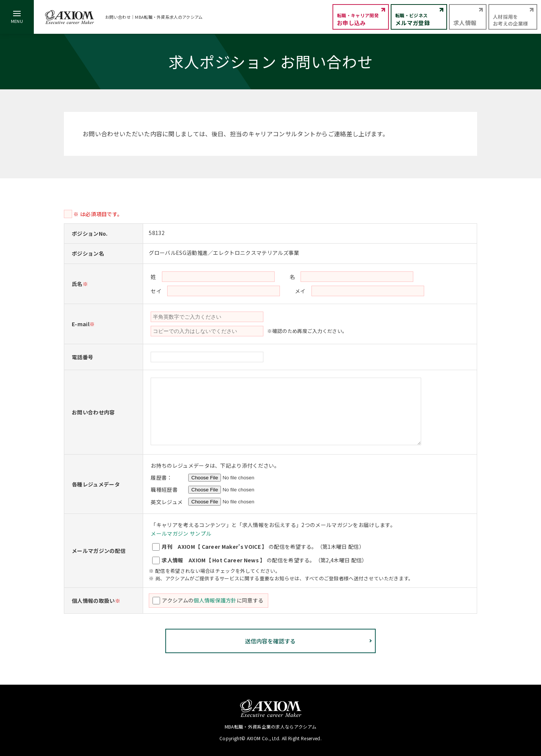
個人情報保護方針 (215, 600)
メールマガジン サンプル (181, 533)
